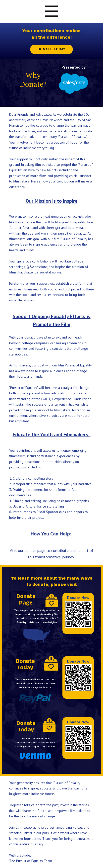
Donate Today (51, 49)
